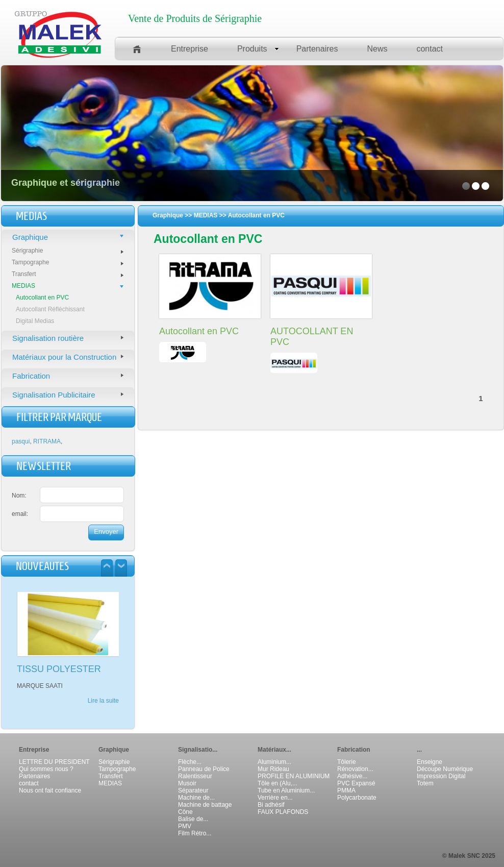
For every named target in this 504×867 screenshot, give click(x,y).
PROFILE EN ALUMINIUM (294, 776)
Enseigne (430, 762)
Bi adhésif (271, 805)
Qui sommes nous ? (46, 769)
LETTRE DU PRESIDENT (54, 762)
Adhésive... (352, 776)
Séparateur (193, 790)
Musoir (187, 783)
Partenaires (317, 49)
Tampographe (68, 262)
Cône (185, 812)
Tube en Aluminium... (286, 790)
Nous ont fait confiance (50, 790)
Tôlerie (347, 762)
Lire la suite (103, 701)
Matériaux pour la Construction (68, 357)
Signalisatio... (198, 750)
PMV (185, 826)
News (377, 49)
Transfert (68, 274)
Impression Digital (441, 776)
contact (430, 49)
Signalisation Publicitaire (68, 395)
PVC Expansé (356, 783)
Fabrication (68, 376)
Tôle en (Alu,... (278, 783)
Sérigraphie (68, 251)
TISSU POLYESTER (59, 669)
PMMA (346, 790)
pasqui (21, 441)
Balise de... (193, 819)
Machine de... (196, 798)
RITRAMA (47, 441)
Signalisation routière (68, 338)
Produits (258, 49)
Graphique (68, 237)
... (419, 750)
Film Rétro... (195, 833)
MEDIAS (68, 286)
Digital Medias (35, 321)
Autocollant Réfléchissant (50, 309)
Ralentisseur (195, 776)
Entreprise (190, 49)
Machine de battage (205, 805)
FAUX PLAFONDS (283, 812)
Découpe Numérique (445, 769)
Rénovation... (355, 769)
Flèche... (190, 762)
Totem (425, 783)
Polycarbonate (357, 798)
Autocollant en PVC (42, 298)
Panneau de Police (204, 769)
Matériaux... (274, 750)
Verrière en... (275, 798)
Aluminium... (274, 762)
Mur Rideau (273, 769)
